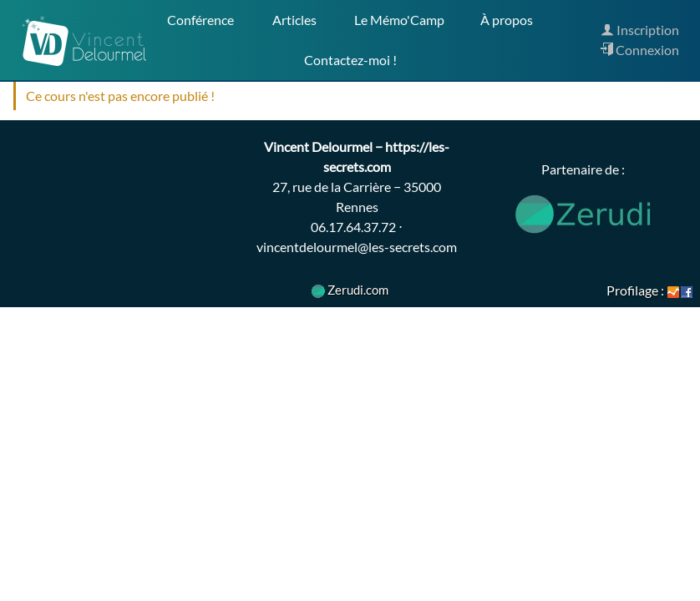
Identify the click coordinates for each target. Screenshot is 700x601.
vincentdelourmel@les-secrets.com (357, 247)
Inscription (640, 30)
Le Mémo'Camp (399, 20)
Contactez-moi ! (350, 60)
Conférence (200, 20)
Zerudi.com (350, 290)
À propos (505, 20)
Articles (294, 20)
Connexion (639, 50)
